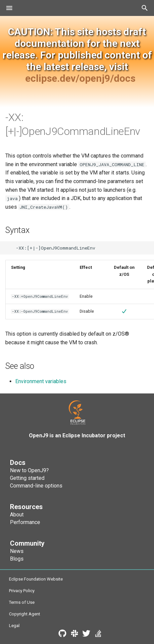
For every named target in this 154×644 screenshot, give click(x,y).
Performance (25, 522)
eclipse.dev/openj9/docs (80, 78)
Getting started (27, 478)
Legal (14, 626)
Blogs (17, 559)
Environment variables (41, 381)
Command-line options (36, 486)
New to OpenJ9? (29, 470)
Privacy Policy (22, 591)
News (17, 551)
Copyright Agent (25, 614)
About (17, 515)
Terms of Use (22, 602)
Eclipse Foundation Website (36, 579)
